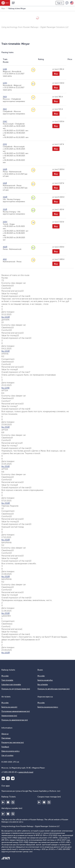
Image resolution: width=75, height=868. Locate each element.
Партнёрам (6, 738)
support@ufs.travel (26, 772)
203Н (5, 222)
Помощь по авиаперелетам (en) (15, 720)
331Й (5, 209)
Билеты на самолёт (9, 707)
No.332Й (6, 503)
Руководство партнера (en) (13, 742)
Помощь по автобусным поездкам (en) (54, 689)
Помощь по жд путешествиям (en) (16, 689)
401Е (5, 259)
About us (5, 734)
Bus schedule (43, 685)
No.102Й (6, 317)
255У (5, 144)
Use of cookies (7, 755)
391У (5, 109)
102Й (5, 169)
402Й (5, 247)
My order (5, 676)
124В (5, 69)
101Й (5, 183)
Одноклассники (8, 778)
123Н (5, 83)
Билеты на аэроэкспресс (48, 707)
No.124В (5, 388)
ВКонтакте (3, 778)
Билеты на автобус (45, 680)
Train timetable (7, 680)
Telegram (13, 778)
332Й (5, 197)
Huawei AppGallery (8, 802)
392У (5, 97)
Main (3, 9)
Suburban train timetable (11, 685)
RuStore (13, 802)
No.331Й (6, 427)
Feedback (67, 3)
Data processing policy (10, 751)
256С (5, 122)
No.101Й (6, 351)
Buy (56, 74)
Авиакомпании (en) (9, 716)
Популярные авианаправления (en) (16, 711)
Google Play (3, 802)
